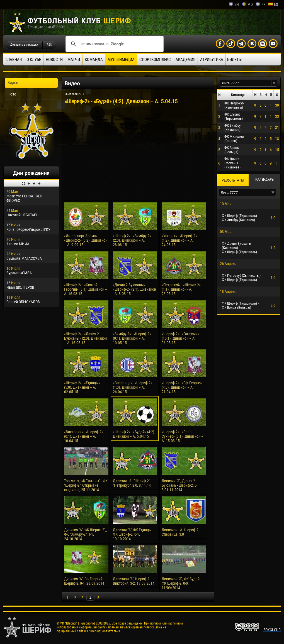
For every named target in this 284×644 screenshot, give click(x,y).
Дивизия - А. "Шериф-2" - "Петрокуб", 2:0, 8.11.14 (132, 483)
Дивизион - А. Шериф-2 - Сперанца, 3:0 (181, 532)
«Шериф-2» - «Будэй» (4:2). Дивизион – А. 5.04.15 (134, 434)
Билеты (234, 60)
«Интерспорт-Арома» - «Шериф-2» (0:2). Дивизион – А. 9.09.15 (86, 240)
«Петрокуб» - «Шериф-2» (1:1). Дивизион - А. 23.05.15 (181, 289)
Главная (14, 60)
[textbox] (246, 83)
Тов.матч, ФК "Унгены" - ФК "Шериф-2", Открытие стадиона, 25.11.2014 (86, 485)
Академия (185, 60)
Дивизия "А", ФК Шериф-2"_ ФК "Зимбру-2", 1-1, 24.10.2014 (86, 534)
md (247, 4)
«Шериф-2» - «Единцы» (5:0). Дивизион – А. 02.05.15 (82, 387)
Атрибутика (212, 60)
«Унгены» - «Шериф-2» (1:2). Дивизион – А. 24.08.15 (179, 240)
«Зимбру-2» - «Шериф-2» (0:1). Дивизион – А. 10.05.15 (132, 338)
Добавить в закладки (24, 45)
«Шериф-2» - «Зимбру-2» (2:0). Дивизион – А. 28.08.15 (132, 240)
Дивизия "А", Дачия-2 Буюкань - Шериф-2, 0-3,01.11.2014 (179, 485)
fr (260, 4)
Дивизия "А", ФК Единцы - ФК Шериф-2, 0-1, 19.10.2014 (133, 534)
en (234, 4)
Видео (13, 83)
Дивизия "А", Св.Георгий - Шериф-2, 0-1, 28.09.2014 (84, 581)
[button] (274, 83)
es (273, 4)
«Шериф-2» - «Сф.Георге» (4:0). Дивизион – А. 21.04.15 (182, 387)
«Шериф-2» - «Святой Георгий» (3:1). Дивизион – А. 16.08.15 (86, 289)
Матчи (74, 60)
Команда (94, 60)
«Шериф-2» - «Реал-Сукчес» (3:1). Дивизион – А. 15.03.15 (183, 436)
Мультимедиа (121, 60)
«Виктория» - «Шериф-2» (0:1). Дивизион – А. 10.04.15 (84, 436)
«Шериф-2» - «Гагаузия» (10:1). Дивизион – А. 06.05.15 (180, 338)
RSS (49, 45)
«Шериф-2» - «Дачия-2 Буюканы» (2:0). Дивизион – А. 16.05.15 (85, 338)
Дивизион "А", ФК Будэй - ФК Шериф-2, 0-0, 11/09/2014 (181, 583)
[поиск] (114, 44)
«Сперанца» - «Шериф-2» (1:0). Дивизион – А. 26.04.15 (133, 387)
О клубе (34, 60)
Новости (54, 60)
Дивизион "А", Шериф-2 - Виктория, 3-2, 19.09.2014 (134, 581)
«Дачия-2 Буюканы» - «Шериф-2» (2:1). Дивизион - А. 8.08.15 (134, 289)
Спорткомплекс (155, 60)
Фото (12, 94)
